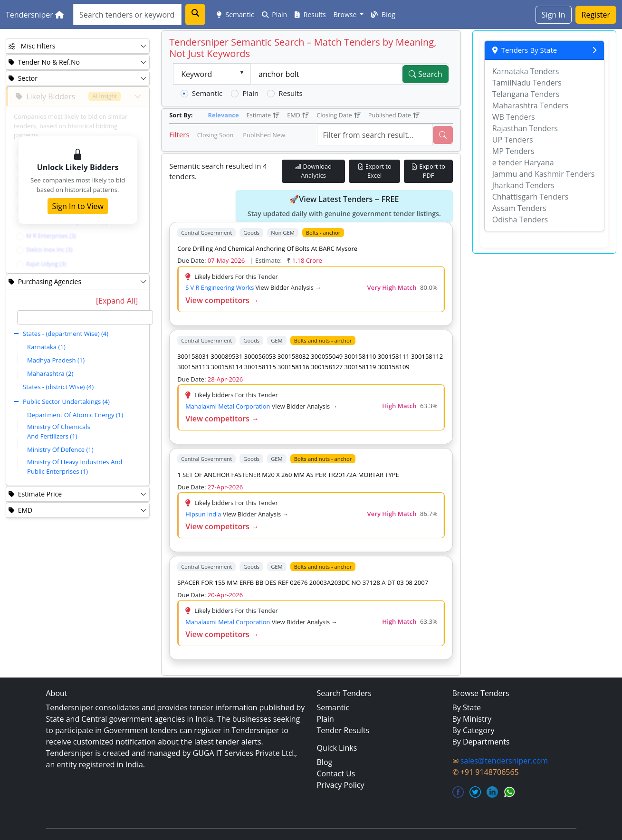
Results (310, 14)
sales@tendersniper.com (504, 761)
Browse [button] (346, 14)
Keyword (196, 74)
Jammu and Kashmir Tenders (544, 174)
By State (467, 707)
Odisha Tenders (520, 220)
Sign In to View (77, 206)
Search (426, 74)
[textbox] (85, 317)
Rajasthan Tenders (525, 128)
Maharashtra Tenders (531, 105)
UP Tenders (513, 140)
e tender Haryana (523, 162)
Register (596, 15)
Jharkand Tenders (523, 185)
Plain (275, 14)
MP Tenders (513, 151)
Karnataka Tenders (526, 71)
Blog (383, 14)
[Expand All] (117, 301)
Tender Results (343, 730)
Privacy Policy (341, 785)
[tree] (85, 395)
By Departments (481, 742)
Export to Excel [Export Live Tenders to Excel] (375, 171)
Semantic (235, 14)
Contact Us (336, 773)
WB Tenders (514, 117)
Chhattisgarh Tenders (530, 197)
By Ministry (472, 719)
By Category (474, 730)
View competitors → (222, 300)
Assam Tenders (519, 208)
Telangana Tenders (526, 94)
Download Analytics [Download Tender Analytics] (313, 171)
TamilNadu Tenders (527, 83)
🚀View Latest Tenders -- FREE (344, 206)
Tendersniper (35, 15)
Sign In (554, 15)
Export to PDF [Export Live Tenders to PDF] (428, 171)
